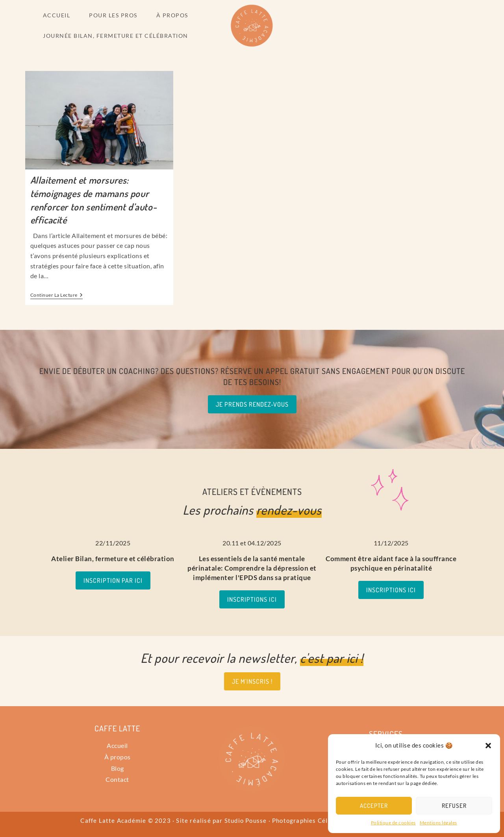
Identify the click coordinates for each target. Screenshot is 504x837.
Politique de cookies (393, 823)
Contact (117, 779)
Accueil (117, 745)
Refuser (454, 806)
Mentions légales (438, 823)
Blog (118, 768)
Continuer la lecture (57, 295)
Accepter (374, 806)
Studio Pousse (246, 820)
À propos (118, 757)
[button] (488, 746)
